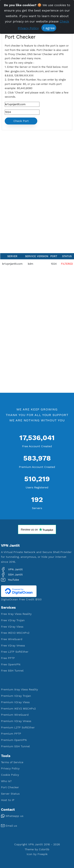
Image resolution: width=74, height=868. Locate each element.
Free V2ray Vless (12, 627)
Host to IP (8, 800)
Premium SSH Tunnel (15, 746)
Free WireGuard (12, 639)
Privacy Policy (10, 768)
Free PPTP (8, 658)
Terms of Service (12, 762)
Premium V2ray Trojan (16, 696)
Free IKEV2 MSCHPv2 (15, 633)
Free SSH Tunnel (12, 671)
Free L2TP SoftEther (15, 652)
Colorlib (44, 849)
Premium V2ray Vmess (16, 721)
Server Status (10, 794)
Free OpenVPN (11, 664)
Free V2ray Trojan (13, 620)
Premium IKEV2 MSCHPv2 (18, 709)
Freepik (43, 854)
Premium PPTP (11, 734)
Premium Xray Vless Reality (19, 689)
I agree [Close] (49, 28)
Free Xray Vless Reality (16, 614)
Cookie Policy (10, 775)
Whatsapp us (12, 816)
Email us (9, 826)
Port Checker (10, 787)
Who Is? (6, 781)
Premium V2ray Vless (15, 702)
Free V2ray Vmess (13, 645)
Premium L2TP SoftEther (18, 727)
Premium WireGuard (15, 715)
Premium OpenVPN (14, 740)
